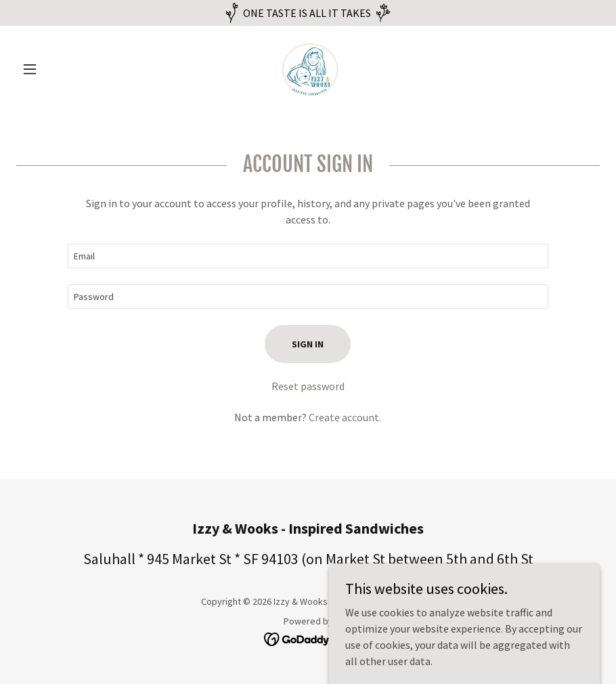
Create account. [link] (345, 417)
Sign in (308, 344)
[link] (308, 69)
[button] (60, 69)
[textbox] (308, 256)
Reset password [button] (308, 386)
